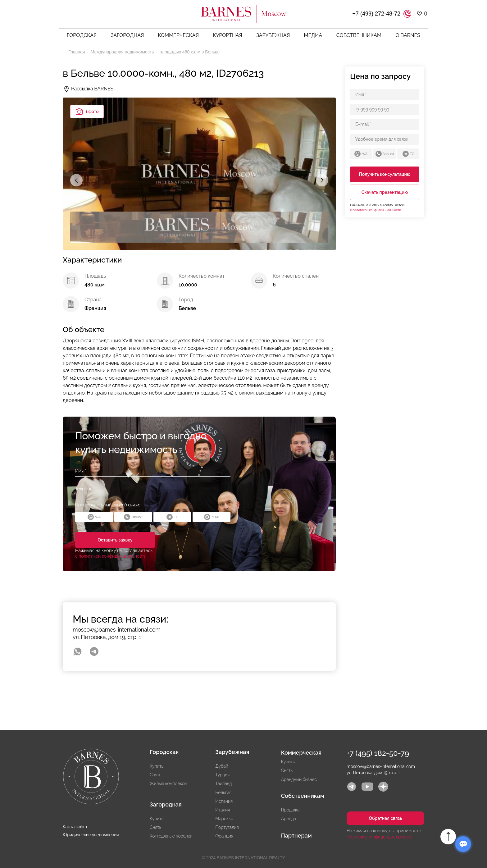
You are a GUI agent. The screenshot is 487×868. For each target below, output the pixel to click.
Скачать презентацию (385, 192)
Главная (77, 52)
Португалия (227, 827)
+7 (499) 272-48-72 (376, 14)
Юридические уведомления (91, 835)
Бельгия (223, 793)
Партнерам (296, 836)
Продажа (290, 810)
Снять (155, 775)
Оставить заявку (115, 540)
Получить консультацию (385, 174)
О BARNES (408, 35)
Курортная (228, 35)
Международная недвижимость (123, 52)
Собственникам (359, 35)
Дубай (222, 766)
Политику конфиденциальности (380, 837)
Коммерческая (178, 35)
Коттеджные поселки (171, 836)
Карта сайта (75, 827)
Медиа (313, 35)
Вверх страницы (448, 837)
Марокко (224, 819)
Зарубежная (273, 35)
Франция (224, 836)
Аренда (289, 819)
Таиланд (223, 783)
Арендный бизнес (299, 779)
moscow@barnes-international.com (116, 630)
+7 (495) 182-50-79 (378, 753)
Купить (157, 766)
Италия (223, 810)
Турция (222, 775)
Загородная (127, 35)
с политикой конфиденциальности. (111, 556)
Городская (82, 35)
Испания (224, 801)
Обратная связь (385, 818)
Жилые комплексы (168, 783)
